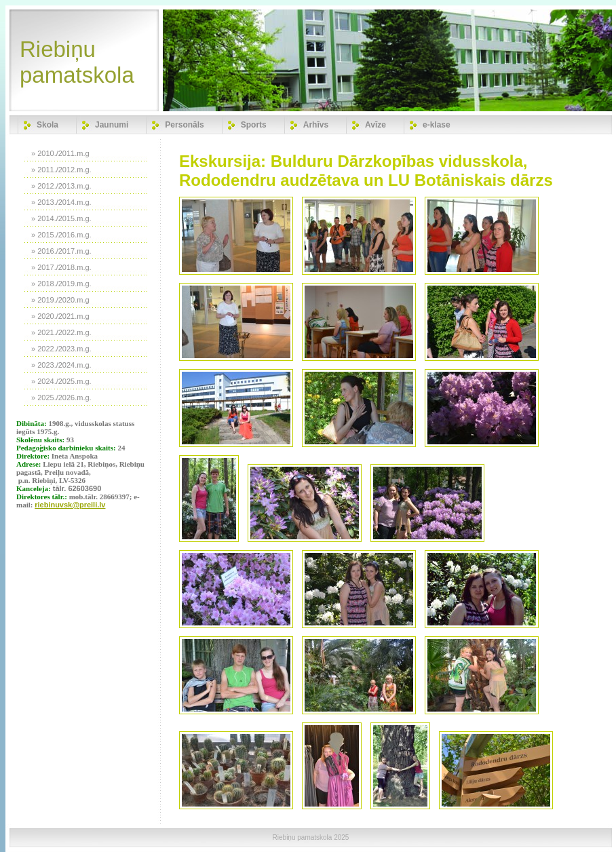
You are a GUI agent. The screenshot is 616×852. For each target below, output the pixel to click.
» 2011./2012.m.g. (61, 170)
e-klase (437, 125)
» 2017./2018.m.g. (61, 267)
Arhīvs (316, 125)
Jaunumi (112, 125)
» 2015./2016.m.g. (61, 235)
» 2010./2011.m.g (60, 153)
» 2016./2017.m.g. (61, 251)
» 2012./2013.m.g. (61, 186)
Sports (254, 125)
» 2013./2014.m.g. (61, 202)
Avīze (376, 125)
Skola (47, 125)
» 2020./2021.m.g (60, 316)
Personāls (184, 125)
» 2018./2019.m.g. (61, 284)
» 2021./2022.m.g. (61, 332)
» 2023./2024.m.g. (61, 365)
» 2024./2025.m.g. (61, 381)
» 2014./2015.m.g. (61, 218)
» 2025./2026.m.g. (61, 398)
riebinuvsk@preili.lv (70, 505)
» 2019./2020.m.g (60, 300)
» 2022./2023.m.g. (61, 349)
